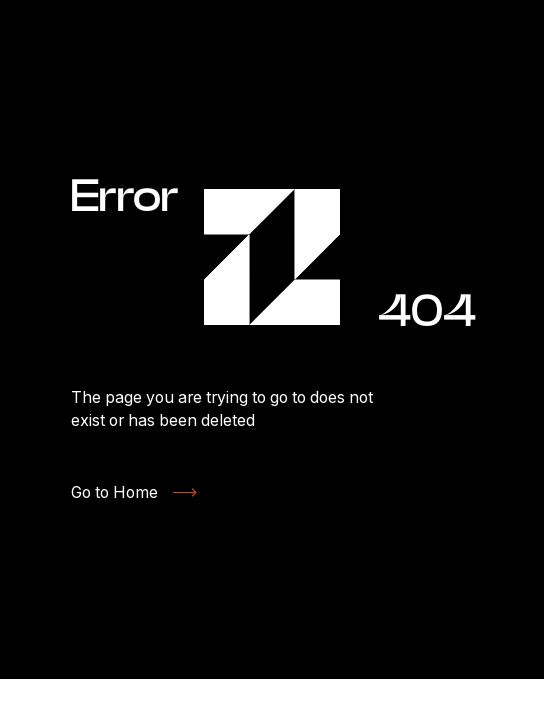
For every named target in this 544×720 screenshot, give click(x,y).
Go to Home (114, 492)
